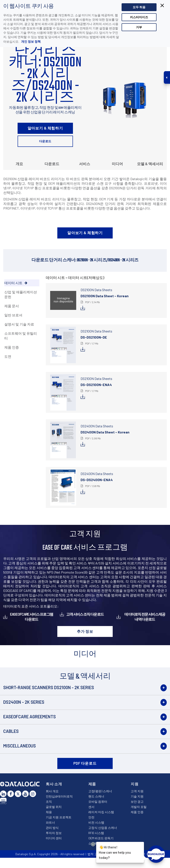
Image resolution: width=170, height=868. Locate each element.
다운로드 (45, 141)
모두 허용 (139, 7)
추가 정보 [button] (85, 631)
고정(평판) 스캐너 (100, 791)
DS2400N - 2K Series (24, 702)
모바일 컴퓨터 (98, 802)
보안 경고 (137, 802)
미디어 (117, 164)
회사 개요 (52, 791)
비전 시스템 (96, 822)
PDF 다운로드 (85, 763)
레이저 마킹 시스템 (101, 812)
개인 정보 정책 (31, 41)
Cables (11, 731)
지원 (135, 784)
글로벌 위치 (54, 807)
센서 (91, 807)
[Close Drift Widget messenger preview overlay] (93, 844)
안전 (91, 817)
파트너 (50, 822)
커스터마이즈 (139, 17)
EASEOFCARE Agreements (30, 717)
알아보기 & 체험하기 (45, 128)
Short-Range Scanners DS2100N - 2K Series (49, 687)
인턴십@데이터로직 (59, 796)
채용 (49, 812)
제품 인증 (137, 812)
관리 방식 (52, 828)
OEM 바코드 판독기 (101, 838)
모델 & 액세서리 (150, 164)
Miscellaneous (20, 746)
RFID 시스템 (96, 833)
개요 (19, 164)
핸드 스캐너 (96, 796)
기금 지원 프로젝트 (59, 817)
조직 (49, 802)
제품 (92, 784)
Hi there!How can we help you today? (115, 852)
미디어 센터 (54, 838)
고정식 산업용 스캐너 (103, 828)
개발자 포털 (139, 807)
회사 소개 (54, 784)
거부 (139, 27)
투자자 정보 (54, 833)
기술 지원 (137, 796)
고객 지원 (137, 791)
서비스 (85, 164)
